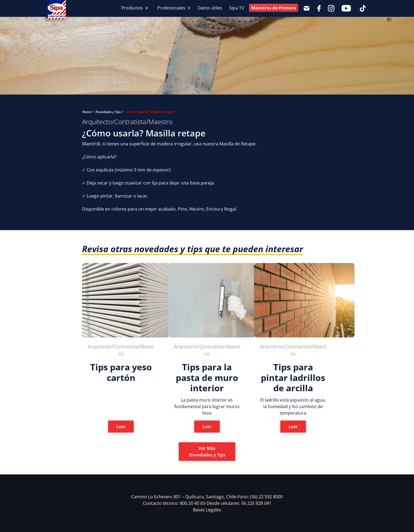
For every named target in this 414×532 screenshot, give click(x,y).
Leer (121, 427)
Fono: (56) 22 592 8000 (260, 497)
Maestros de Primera (274, 8)
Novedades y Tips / (109, 112)
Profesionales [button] (172, 8)
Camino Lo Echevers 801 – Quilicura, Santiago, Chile (184, 497)
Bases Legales (207, 510)
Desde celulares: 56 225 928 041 (239, 503)
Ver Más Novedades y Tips (207, 452)
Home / (88, 112)
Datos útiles (210, 8)
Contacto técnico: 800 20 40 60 (175, 503)
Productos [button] (133, 8)
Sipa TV (237, 8)
